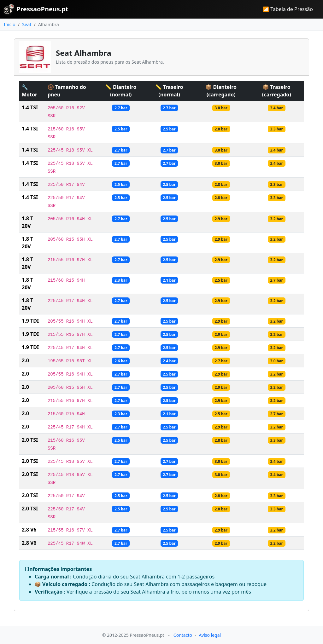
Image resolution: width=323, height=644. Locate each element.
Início (10, 24)
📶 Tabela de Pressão (288, 9)
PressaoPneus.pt (36, 9)
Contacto (183, 635)
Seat (27, 24)
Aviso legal (210, 635)
